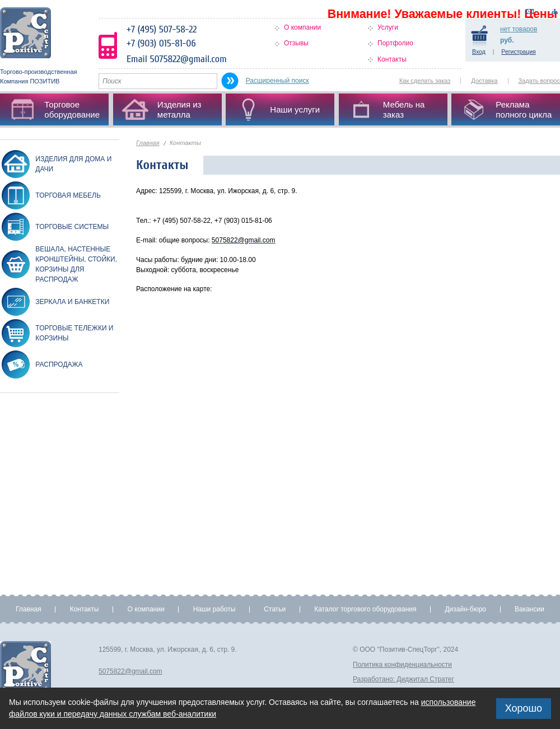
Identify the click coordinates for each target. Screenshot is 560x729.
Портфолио (395, 43)
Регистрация (518, 52)
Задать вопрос (539, 81)
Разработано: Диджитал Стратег (403, 679)
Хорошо (524, 708)
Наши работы (214, 609)
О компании (302, 27)
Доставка (484, 81)
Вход (479, 52)
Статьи (275, 609)
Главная (148, 143)
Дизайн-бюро (465, 609)
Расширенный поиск (277, 81)
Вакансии (529, 609)
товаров (519, 29)
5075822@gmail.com (130, 671)
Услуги (388, 27)
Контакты (392, 59)
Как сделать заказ (425, 81)
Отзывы (296, 43)
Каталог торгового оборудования (365, 609)
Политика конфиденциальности (402, 665)
